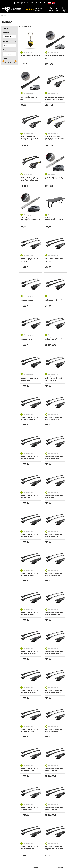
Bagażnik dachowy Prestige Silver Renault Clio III (54, 535)
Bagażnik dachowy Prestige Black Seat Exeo (29, 496)
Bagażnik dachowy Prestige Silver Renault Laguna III (54, 613)
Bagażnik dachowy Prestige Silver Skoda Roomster (54, 418)
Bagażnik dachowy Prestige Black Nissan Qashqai (29, 847)
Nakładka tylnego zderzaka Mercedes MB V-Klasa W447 (54, 178)
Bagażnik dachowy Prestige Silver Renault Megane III (54, 691)
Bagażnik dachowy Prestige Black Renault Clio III (29, 535)
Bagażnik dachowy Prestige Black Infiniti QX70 (54, 300)
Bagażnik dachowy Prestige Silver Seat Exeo (54, 496)
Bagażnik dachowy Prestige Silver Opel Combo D (29, 300)
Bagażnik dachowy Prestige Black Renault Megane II (29, 652)
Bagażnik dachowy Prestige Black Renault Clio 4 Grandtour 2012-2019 (55, 260)
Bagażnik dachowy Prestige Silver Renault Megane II (54, 652)
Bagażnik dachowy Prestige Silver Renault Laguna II (54, 574)
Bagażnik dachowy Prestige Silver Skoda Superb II (54, 457)
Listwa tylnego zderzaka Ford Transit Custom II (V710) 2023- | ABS (55, 57)
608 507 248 (30, 3)
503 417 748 (41, 3)
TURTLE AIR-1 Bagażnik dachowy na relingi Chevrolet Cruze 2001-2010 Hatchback (54, 98)
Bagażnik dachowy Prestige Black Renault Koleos (29, 730)
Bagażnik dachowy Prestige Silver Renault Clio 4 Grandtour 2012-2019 (30, 260)
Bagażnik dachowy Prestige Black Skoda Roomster (29, 418)
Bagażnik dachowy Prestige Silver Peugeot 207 (54, 339)
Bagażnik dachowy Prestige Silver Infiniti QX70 (29, 339)
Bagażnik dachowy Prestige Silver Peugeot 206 (29, 808)
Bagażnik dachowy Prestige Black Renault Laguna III (29, 613)
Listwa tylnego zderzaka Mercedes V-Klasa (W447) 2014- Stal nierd (30, 219)
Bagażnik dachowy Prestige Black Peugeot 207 (54, 808)
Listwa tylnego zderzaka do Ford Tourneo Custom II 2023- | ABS (30, 98)
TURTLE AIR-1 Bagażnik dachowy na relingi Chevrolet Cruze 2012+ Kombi (30, 138)
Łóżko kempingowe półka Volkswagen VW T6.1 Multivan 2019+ (55, 219)
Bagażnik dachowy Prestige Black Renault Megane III (29, 691)
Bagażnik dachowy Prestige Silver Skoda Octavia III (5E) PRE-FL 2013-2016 (54, 379)
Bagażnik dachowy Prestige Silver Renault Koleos (54, 730)
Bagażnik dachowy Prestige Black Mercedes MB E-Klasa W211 (54, 848)
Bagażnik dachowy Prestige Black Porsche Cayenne (29, 769)
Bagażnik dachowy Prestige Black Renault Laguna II (29, 574)
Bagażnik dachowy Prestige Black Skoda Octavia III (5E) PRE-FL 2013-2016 (29, 379)
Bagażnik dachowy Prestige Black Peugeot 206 (54, 769)
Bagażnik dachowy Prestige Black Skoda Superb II (29, 457)
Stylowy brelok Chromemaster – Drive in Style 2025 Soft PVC (30, 56)
